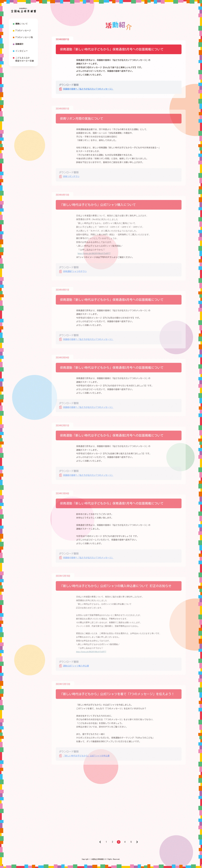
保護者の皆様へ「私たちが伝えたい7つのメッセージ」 (88, 89)
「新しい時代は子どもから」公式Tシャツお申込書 (86, 757)
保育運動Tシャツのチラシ (75, 273)
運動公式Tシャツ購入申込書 (76, 668)
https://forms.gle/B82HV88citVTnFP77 (94, 255)
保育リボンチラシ (71, 178)
